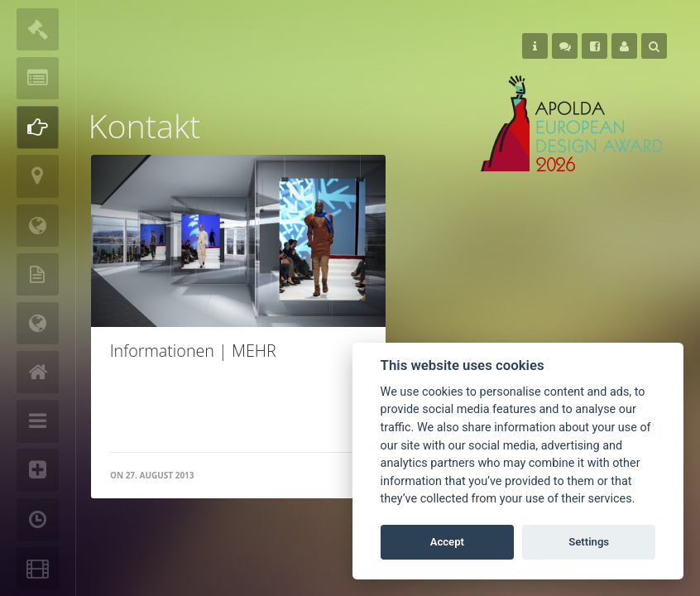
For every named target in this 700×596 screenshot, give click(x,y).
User (624, 46)
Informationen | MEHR (193, 351)
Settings (589, 542)
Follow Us (565, 46)
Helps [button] (535, 46)
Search (654, 46)
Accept (447, 542)
